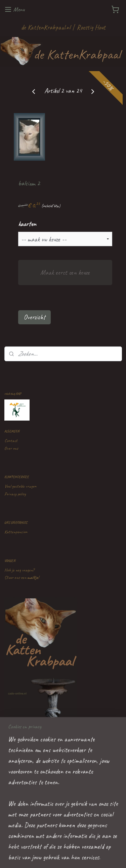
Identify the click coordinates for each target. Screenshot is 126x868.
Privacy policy (15, 494)
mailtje (33, 577)
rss (71, 845)
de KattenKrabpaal (32, 791)
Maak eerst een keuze (65, 273)
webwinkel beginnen (88, 845)
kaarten (27, 224)
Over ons (11, 448)
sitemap (60, 845)
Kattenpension (16, 532)
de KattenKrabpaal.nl (46, 27)
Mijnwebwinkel (63, 856)
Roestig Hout (91, 27)
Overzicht (34, 317)
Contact (11, 441)
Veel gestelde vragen (20, 486)
